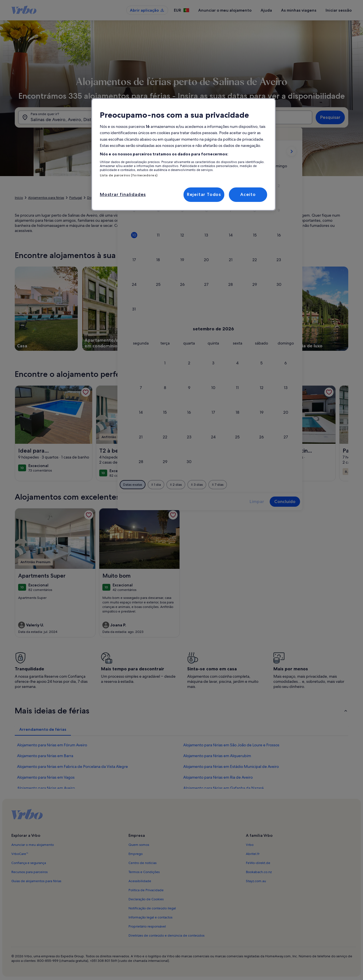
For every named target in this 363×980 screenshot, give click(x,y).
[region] (183, 154)
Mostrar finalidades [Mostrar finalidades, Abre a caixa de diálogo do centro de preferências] (123, 194)
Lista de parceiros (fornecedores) (129, 175)
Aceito (248, 194)
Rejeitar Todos (204, 194)
